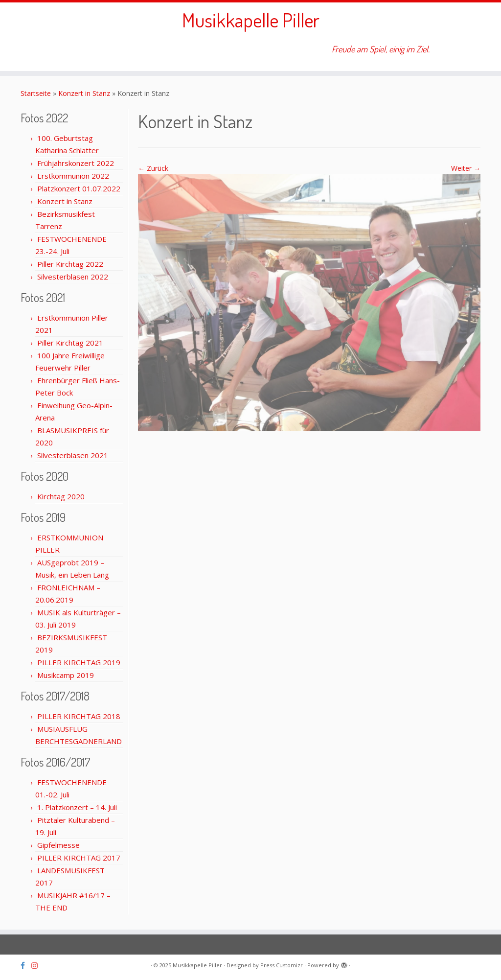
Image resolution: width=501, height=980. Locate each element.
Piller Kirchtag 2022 (70, 264)
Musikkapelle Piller (251, 20)
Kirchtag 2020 (61, 496)
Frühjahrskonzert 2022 (76, 163)
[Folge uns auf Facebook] (26, 966)
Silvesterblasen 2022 (73, 277)
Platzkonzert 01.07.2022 (79, 188)
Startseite (36, 93)
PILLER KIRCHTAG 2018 (79, 716)
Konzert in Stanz (84, 93)
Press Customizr (282, 965)
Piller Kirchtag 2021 (70, 343)
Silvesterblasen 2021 (73, 455)
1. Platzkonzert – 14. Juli (77, 807)
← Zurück (153, 168)
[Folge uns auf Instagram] (38, 966)
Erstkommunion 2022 (73, 176)
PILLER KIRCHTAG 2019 (79, 662)
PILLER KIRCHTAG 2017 (79, 858)
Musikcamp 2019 (66, 675)
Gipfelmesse (58, 845)
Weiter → (466, 168)
